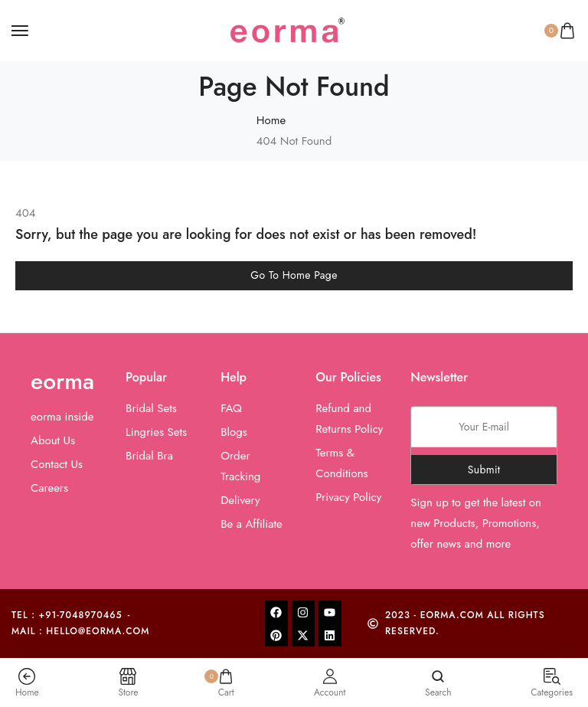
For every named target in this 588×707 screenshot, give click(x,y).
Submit (484, 470)
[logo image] (287, 29)
